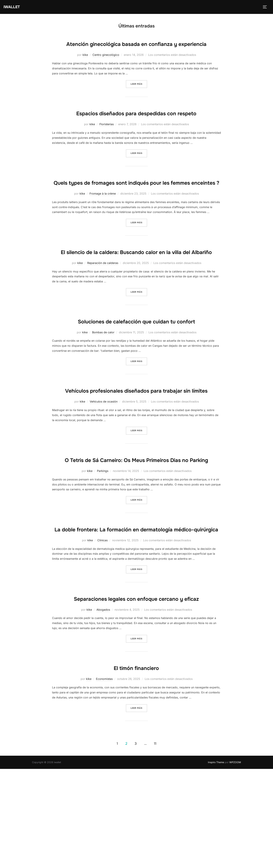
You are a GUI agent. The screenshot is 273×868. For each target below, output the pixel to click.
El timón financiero (136, 766)
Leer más (139, 95)
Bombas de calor (103, 387)
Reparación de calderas (103, 307)
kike (85, 66)
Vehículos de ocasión (104, 468)
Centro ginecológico (106, 66)
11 (155, 843)
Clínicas (102, 628)
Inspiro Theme (216, 861)
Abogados (103, 709)
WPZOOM (235, 861)
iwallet (13, 7)
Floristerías (107, 147)
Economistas (104, 778)
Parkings (103, 548)
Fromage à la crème (103, 227)
